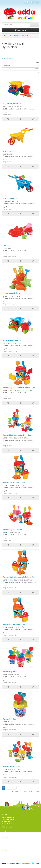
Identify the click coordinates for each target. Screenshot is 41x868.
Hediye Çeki (6, 843)
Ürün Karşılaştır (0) (7, 59)
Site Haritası (6, 834)
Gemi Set (7, 246)
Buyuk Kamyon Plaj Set (12, 104)
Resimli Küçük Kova (11, 672)
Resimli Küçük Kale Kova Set (14, 624)
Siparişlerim (6, 855)
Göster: (37, 69)
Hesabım (5, 853)
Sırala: (38, 62)
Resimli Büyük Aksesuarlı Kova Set (17, 435)
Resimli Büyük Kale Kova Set (14, 482)
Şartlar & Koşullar (8, 817)
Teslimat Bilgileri (8, 819)
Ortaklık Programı (8, 845)
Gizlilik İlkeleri (7, 824)
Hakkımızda (6, 822)
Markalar (5, 840)
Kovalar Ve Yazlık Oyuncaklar (19, 35)
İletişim (4, 830)
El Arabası (7, 151)
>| (14, 788)
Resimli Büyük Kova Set (12, 530)
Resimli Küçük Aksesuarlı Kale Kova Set (19, 577)
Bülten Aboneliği (7, 860)
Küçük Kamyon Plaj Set (12, 340)
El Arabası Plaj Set (10, 198)
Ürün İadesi (6, 832)
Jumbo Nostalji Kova (11, 293)
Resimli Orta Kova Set (12, 766)
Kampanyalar (6, 847)
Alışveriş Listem (7, 857)
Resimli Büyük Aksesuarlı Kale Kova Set (19, 388)
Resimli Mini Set (9, 719)
